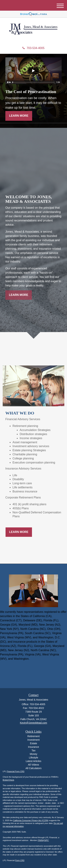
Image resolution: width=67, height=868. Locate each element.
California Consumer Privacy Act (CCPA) (31, 820)
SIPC (46, 840)
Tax (34, 750)
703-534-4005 (33, 48)
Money (33, 754)
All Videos (33, 765)
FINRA (41, 840)
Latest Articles (33, 761)
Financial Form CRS (15, 771)
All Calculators (33, 768)
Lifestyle (33, 758)
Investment (33, 740)
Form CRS (20, 860)
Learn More (19, 116)
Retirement (33, 736)
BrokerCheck (8, 780)
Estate (34, 743)
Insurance (33, 747)
